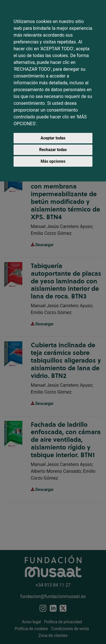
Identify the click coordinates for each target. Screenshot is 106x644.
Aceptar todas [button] (53, 138)
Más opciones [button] (53, 161)
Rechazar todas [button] (53, 150)
